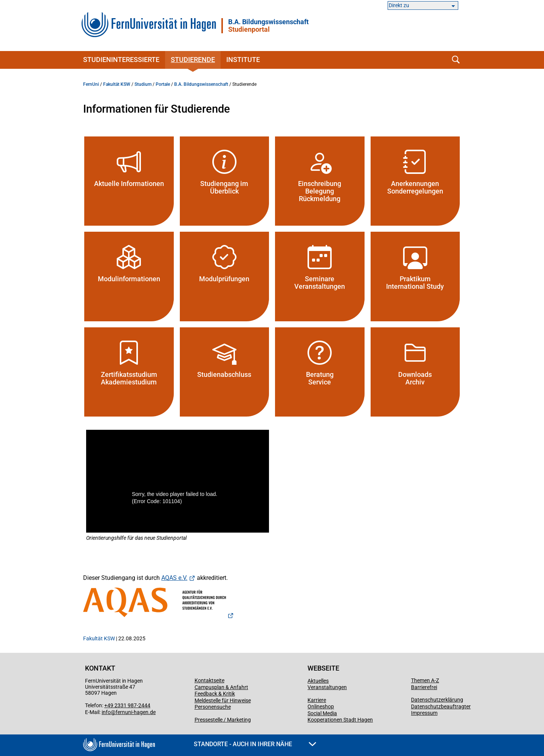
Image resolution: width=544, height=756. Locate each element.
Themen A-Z (425, 680)
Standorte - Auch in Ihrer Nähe (255, 744)
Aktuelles (318, 681)
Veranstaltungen (327, 687)
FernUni (91, 84)
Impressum (424, 713)
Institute (243, 60)
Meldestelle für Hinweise (223, 700)
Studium (143, 84)
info (106, 712)
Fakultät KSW (117, 84)
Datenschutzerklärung (437, 700)
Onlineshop (321, 706)
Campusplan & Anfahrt (221, 687)
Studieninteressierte (121, 60)
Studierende (193, 60)
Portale (163, 84)
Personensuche (213, 707)
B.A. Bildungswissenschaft (268, 26)
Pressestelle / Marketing (223, 720)
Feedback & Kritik (215, 694)
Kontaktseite (209, 680)
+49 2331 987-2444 (127, 705)
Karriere (317, 700)
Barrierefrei (424, 687)
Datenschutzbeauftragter (441, 706)
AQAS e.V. (174, 578)
